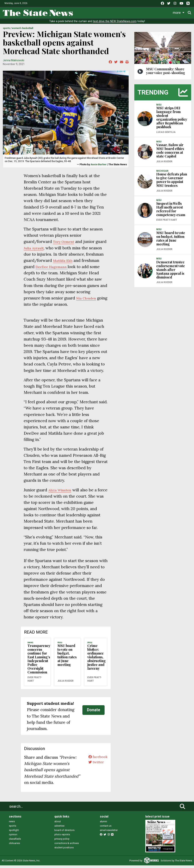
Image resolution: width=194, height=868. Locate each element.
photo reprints (62, 837)
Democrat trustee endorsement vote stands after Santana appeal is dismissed (171, 272)
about (58, 824)
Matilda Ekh (83, 263)
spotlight (14, 833)
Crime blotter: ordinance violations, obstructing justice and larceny (97, 660)
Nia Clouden (88, 301)
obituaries (14, 846)
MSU (60, 645)
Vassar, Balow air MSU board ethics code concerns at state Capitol (170, 153)
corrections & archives (67, 846)
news (12, 824)
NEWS (30, 645)
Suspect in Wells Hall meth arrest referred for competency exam (171, 212)
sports (13, 828)
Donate (94, 712)
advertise (59, 828)
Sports (110, 12)
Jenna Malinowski (14, 63)
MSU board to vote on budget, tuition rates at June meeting (67, 658)
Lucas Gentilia (166, 135)
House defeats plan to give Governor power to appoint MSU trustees (172, 182)
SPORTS (6, 31)
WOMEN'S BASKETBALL (23, 31)
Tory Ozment (65, 244)
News (81, 12)
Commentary (157, 12)
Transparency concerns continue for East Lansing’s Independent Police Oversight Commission (39, 662)
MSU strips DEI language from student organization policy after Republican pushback (172, 120)
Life (95, 12)
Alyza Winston (62, 492)
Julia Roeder (65, 683)
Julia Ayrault (47, 250)
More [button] (178, 12)
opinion (13, 837)
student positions (64, 850)
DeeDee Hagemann (73, 269)
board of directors (64, 833)
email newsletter (109, 833)
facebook (96, 760)
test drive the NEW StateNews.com (115, 24)
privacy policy (62, 841)
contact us (106, 828)
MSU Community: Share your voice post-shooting (166, 73)
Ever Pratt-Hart (35, 682)
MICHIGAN (162, 173)
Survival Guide (132, 12)
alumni (103, 824)
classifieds (15, 841)
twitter (94, 766)
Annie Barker (99, 167)
